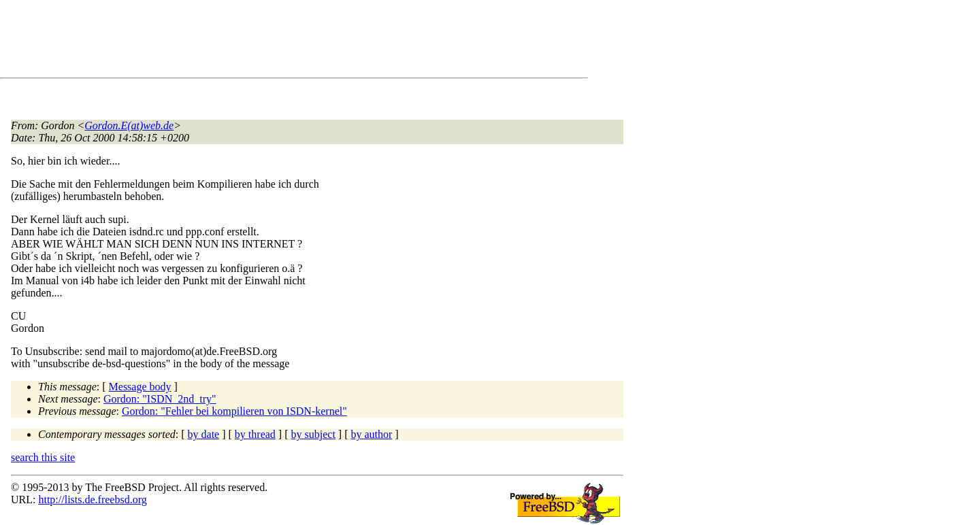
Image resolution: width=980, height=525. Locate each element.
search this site (43, 457)
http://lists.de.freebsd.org (92, 499)
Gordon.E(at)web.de (129, 125)
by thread (255, 434)
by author (371, 434)
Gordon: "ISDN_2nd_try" (160, 399)
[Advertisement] (259, 41)
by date (204, 434)
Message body (140, 387)
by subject (313, 434)
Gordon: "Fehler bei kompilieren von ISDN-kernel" (234, 411)
